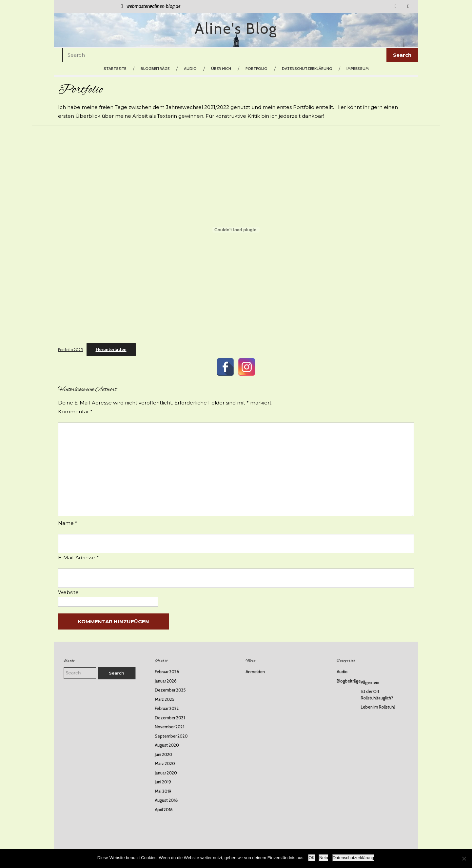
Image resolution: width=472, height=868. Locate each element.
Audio (190, 68)
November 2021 (176, 730)
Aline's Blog (236, 29)
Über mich (221, 68)
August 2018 (173, 783)
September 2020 (177, 737)
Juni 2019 (171, 769)
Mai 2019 (171, 776)
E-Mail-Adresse (79, 558)
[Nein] (464, 858)
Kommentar (75, 412)
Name (68, 523)
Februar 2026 (174, 691)
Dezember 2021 (176, 724)
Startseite (115, 68)
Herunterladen (111, 349)
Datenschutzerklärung (307, 68)
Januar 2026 (173, 698)
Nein (324, 858)
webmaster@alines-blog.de (150, 6)
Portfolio (256, 68)
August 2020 (174, 744)
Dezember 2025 (176, 704)
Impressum (358, 68)
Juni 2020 (171, 750)
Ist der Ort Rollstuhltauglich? (376, 708)
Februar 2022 (174, 717)
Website (68, 592)
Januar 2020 (173, 763)
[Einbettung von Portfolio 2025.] (236, 230)
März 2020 (172, 757)
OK (312, 858)
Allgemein (371, 699)
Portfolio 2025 (70, 350)
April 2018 (172, 789)
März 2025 (172, 711)
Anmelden (263, 691)
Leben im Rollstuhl (376, 716)
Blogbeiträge (155, 68)
